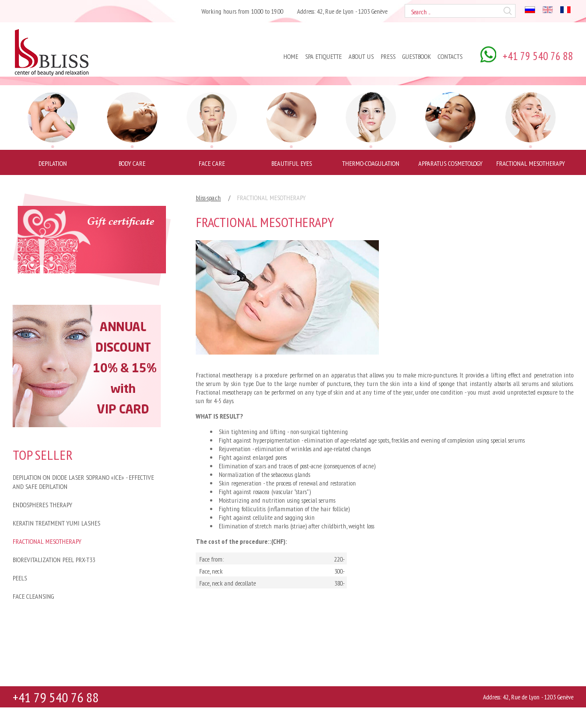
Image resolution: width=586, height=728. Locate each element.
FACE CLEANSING (33, 596)
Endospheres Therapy (42, 505)
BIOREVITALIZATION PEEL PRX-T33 (54, 560)
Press (388, 56)
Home (291, 56)
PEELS (20, 578)
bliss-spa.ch (208, 198)
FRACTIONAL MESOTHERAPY (47, 541)
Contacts (450, 56)
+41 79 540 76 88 (56, 697)
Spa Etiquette (323, 56)
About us (361, 56)
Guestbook (417, 56)
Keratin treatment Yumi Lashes (56, 523)
